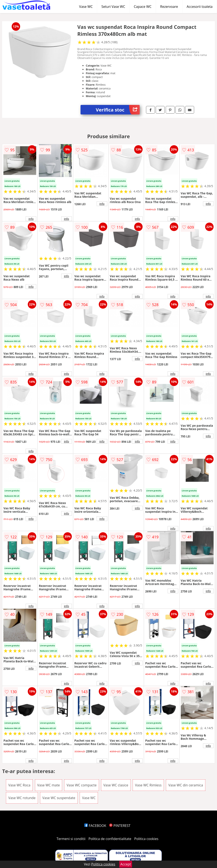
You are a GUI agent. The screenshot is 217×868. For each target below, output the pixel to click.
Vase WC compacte (81, 785)
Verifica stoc (118, 110)
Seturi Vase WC (113, 7)
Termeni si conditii (71, 839)
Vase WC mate (49, 785)
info (31, 219)
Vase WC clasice (116, 785)
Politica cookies (146, 839)
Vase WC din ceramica (186, 785)
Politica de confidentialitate (110, 839)
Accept (126, 864)
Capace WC (143, 7)
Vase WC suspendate (59, 798)
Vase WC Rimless (148, 785)
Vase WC (86, 7)
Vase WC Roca (19, 785)
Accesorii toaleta (200, 7)
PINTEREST (120, 826)
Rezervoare (169, 7)
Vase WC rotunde (22, 798)
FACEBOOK (95, 826)
